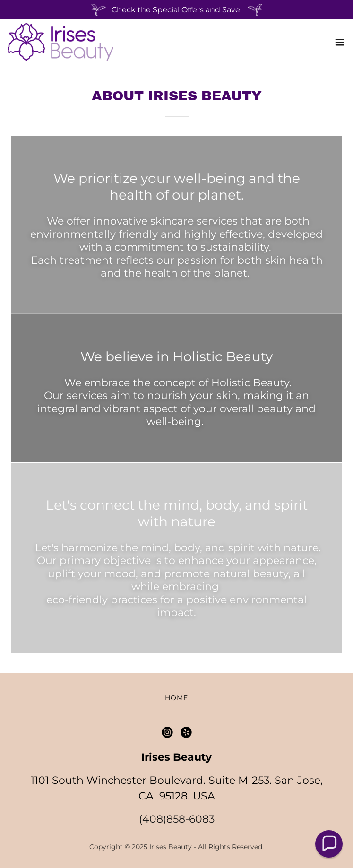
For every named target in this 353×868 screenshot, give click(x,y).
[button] (340, 42)
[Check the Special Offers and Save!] (176, 10)
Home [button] (176, 698)
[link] (60, 42)
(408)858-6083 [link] (177, 819)
